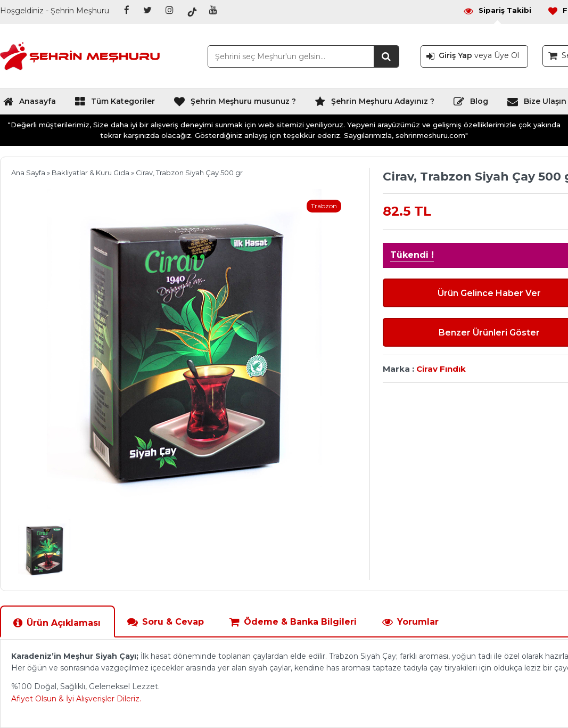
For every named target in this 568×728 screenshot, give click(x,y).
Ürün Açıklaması (57, 623)
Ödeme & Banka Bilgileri (293, 622)
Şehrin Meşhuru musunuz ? (235, 104)
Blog (471, 104)
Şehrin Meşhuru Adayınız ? (374, 104)
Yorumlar (410, 622)
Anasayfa (29, 104)
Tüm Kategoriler (115, 104)
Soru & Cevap (165, 622)
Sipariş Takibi (497, 10)
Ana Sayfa (28, 173)
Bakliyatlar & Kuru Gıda (90, 173)
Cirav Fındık (441, 369)
